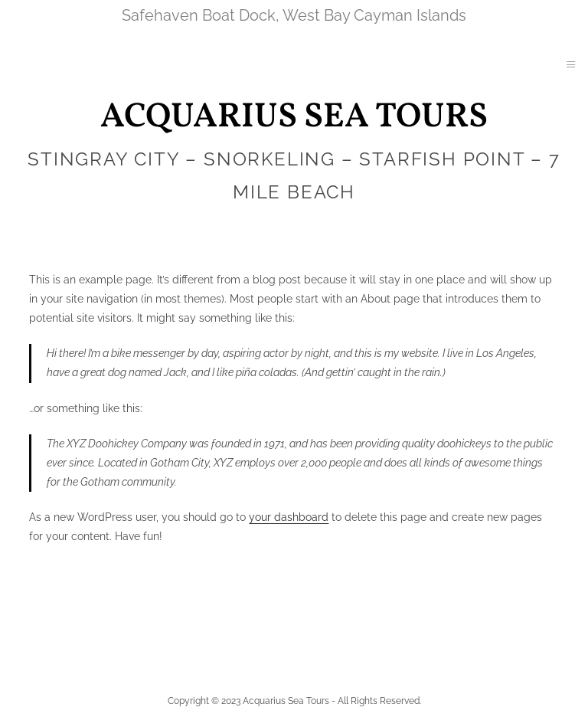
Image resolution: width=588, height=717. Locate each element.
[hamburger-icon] (571, 65)
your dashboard (289, 517)
